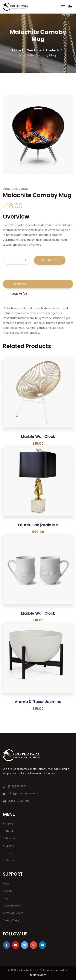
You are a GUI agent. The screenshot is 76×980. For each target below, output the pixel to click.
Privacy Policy (11, 920)
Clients (10, 846)
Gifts (15, 189)
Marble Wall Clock (38, 436)
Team (9, 853)
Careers (8, 891)
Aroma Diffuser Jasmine (38, 702)
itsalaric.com (38, 975)
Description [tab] (19, 284)
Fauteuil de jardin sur (38, 525)
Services (10, 838)
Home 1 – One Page (27, 50)
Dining (7, 189)
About (9, 831)
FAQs (6, 884)
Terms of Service (13, 913)
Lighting (24, 189)
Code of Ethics (12, 906)
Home (9, 824)
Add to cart (50, 260)
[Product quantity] (16, 260)
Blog (6, 898)
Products (53, 50)
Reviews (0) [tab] (19, 294)
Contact (10, 860)
